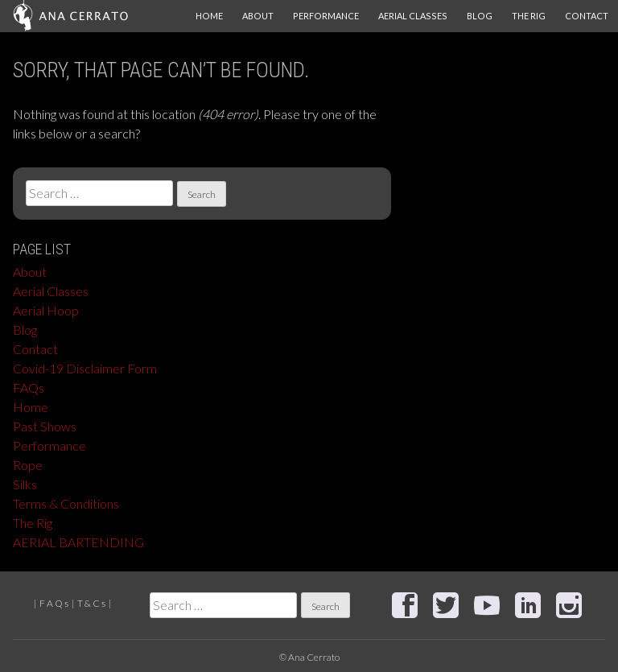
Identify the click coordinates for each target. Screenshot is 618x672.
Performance (326, 16)
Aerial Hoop (46, 310)
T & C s (91, 603)
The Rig (529, 16)
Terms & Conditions (66, 503)
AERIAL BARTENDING (78, 542)
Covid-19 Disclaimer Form (85, 368)
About (258, 16)
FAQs (29, 388)
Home (209, 16)
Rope (28, 465)
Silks (25, 484)
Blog (480, 16)
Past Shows (45, 426)
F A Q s (54, 603)
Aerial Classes (413, 16)
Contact (587, 16)
